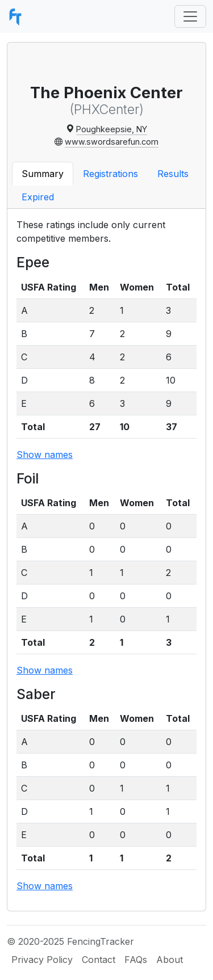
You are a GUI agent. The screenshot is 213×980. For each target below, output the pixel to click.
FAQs (136, 960)
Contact (99, 960)
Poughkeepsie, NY (112, 129)
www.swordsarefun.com (112, 142)
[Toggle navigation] (190, 16)
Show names (45, 455)
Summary (43, 174)
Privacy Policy (42, 960)
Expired (38, 197)
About (170, 960)
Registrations (110, 174)
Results (173, 174)
